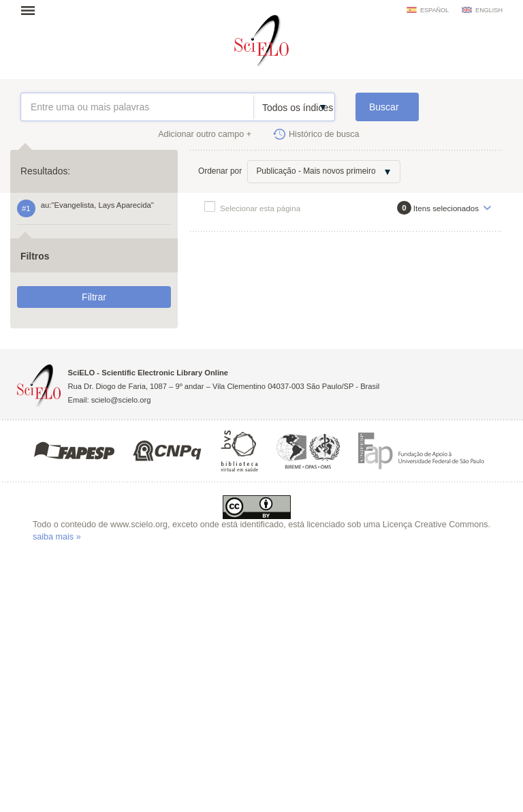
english (489, 10)
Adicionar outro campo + (205, 134)
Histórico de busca (324, 134)
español (434, 10)
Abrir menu (32, 10)
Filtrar (94, 297)
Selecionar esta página (260, 208)
